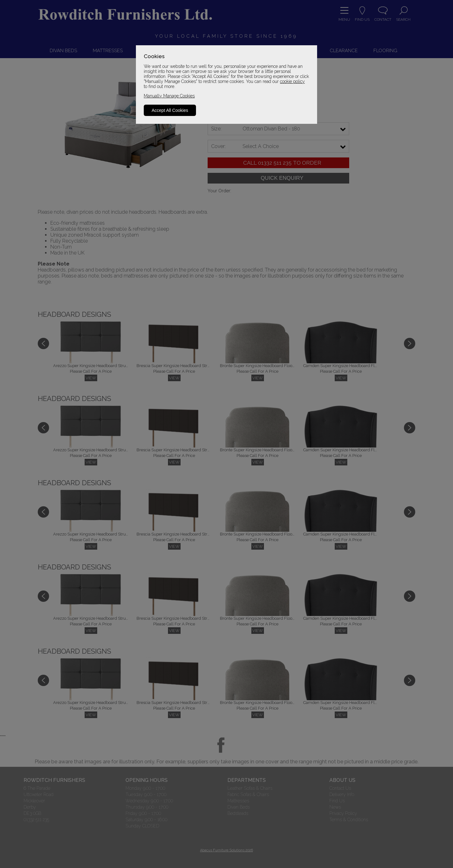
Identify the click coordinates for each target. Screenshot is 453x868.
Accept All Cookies (170, 110)
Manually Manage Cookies (169, 96)
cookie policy (292, 81)
